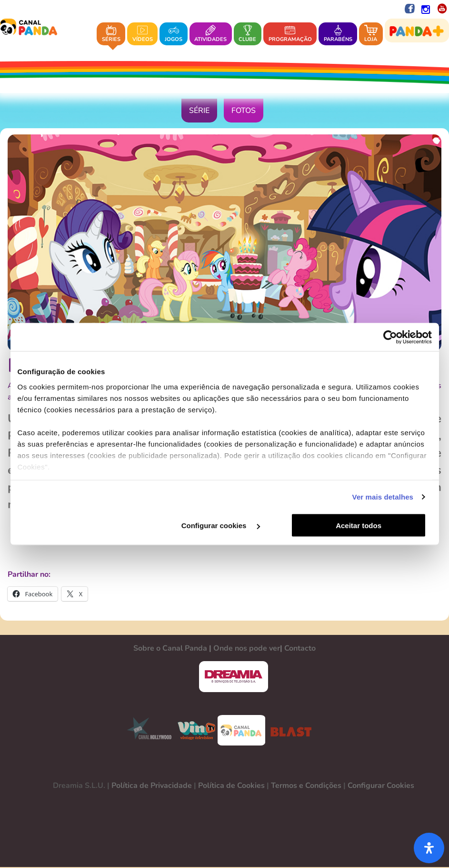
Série (199, 112)
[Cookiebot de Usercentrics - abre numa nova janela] (390, 337)
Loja (371, 34)
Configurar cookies (224, 526)
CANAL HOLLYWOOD (146, 731)
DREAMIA (233, 678)
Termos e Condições (306, 786)
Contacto (300, 649)
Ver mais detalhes (383, 497)
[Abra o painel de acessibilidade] (429, 848)
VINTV (196, 731)
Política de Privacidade (152, 786)
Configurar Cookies (381, 786)
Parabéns (338, 34)
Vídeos (143, 34)
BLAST (289, 731)
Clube (247, 34)
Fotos (244, 112)
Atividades (210, 34)
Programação (290, 34)
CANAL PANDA (241, 731)
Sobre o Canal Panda (170, 649)
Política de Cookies (231, 786)
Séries (111, 34)
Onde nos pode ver (247, 649)
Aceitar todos (363, 526)
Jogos (174, 34)
